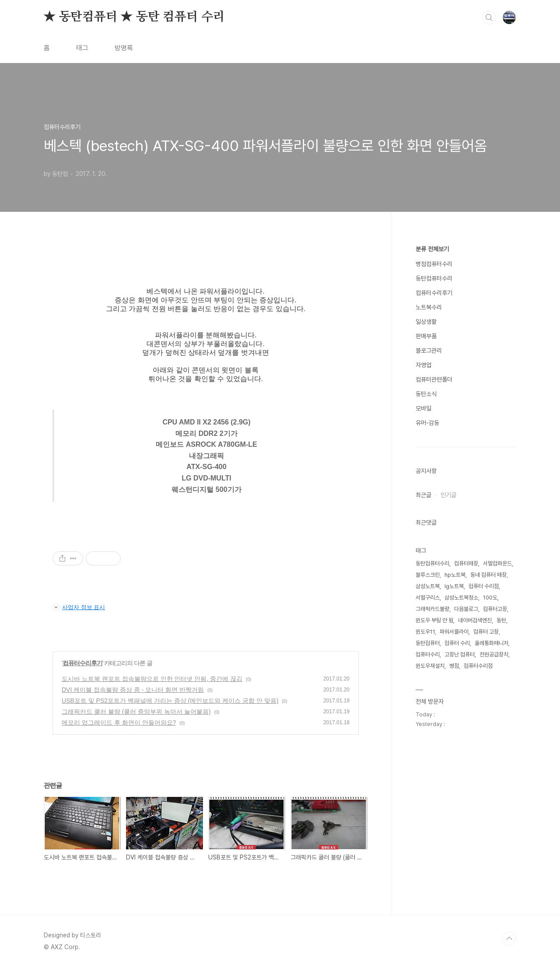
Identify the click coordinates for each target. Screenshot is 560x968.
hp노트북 (455, 575)
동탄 (501, 620)
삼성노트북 (428, 586)
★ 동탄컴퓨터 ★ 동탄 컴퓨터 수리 (134, 17)
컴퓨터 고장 (486, 632)
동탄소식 (426, 394)
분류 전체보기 (432, 249)
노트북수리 (429, 307)
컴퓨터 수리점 (484, 586)
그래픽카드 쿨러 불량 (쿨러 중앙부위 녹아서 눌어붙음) (136, 712)
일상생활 (426, 322)
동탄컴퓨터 (428, 643)
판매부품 (426, 336)
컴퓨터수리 (428, 654)
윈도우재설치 (430, 666)
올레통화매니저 (492, 643)
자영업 (423, 365)
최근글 (423, 495)
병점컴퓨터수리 (434, 264)
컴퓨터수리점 (478, 666)
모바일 (423, 408)
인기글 (448, 495)
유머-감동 (427, 423)
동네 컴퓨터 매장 (488, 575)
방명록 (124, 48)
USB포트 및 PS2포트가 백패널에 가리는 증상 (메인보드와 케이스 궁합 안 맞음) (170, 701)
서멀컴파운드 (497, 563)
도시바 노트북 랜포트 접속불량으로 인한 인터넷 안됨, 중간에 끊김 (152, 679)
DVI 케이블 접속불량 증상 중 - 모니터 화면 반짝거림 (133, 690)
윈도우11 (425, 632)
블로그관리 (429, 351)
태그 (82, 48)
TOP (509, 939)
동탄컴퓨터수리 (434, 278)
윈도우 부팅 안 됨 (434, 620)
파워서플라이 (454, 632)
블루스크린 (428, 575)
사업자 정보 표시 (79, 607)
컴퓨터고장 (495, 609)
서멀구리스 (428, 598)
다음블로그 (466, 609)
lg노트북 (454, 586)
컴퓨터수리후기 (82, 663)
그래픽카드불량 (432, 609)
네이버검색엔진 (475, 620)
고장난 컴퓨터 (460, 654)
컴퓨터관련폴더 (434, 379)
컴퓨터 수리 (457, 643)
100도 (490, 598)
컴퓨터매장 (466, 563)
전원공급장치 (494, 654)
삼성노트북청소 (461, 598)
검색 (489, 18)
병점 (454, 666)
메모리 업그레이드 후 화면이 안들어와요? (119, 722)
